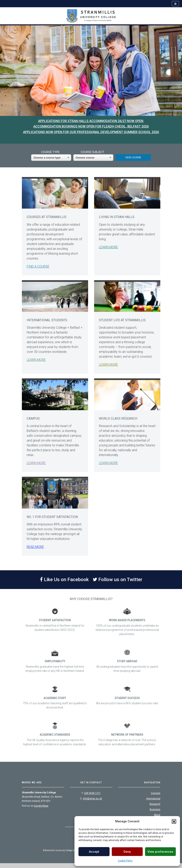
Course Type (50, 152)
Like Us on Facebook (64, 580)
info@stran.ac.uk (92, 799)
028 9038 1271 (92, 793)
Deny (127, 852)
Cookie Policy (125, 861)
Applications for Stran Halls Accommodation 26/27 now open (91, 121)
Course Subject (93, 152)
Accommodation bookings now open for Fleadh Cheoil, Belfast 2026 (91, 126)
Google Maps (41, 806)
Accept (94, 852)
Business (155, 809)
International (153, 799)
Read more (35, 547)
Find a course (38, 266)
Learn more (108, 247)
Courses (156, 793)
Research (155, 804)
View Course (133, 158)
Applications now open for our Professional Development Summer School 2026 (91, 132)
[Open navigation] (175, 4)
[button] (174, 821)
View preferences (160, 852)
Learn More (36, 360)
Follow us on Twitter (117, 580)
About (157, 815)
